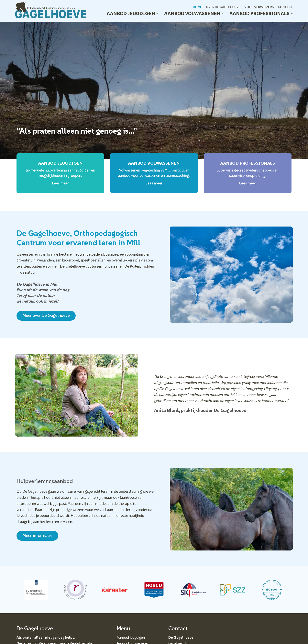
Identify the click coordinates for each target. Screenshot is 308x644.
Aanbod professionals (261, 13)
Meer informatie (37, 535)
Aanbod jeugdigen (132, 13)
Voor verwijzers (259, 7)
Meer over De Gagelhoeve (46, 315)
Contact (285, 7)
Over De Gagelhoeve (223, 7)
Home (197, 7)
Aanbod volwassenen (194, 13)
